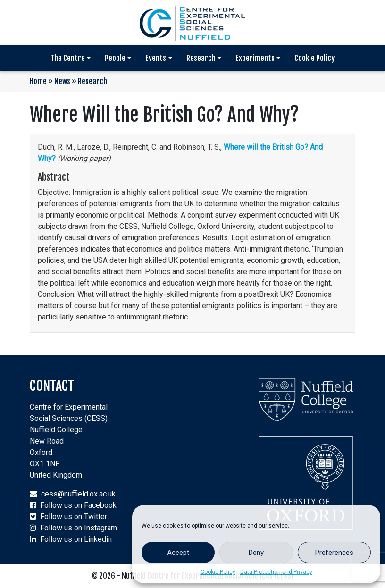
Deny (256, 553)
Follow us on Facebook (78, 505)
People (115, 58)
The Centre (68, 58)
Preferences (334, 553)
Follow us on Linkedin (76, 539)
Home (38, 81)
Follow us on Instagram (79, 528)
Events (156, 58)
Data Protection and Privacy (276, 572)
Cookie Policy (218, 572)
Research (201, 58)
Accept (178, 553)
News (62, 81)
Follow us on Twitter (74, 517)
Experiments (255, 58)
